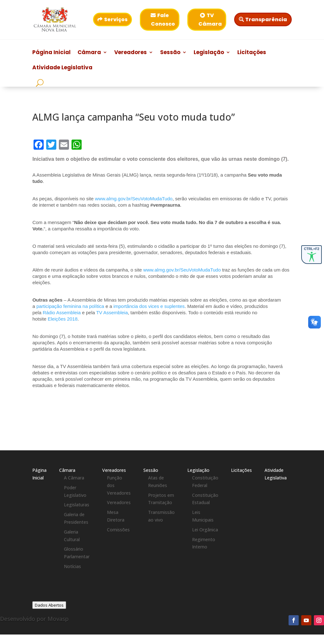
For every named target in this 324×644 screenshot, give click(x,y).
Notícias (72, 566)
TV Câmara (210, 20)
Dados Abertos (49, 605)
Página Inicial (51, 53)
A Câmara (74, 478)
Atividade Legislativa (62, 68)
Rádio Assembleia (62, 313)
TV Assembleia (112, 313)
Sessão (170, 53)
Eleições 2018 (63, 319)
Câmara (89, 53)
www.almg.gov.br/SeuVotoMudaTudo (134, 199)
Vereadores (131, 53)
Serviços (116, 19)
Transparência (266, 19)
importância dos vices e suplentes (149, 306)
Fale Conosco (163, 20)
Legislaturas (77, 505)
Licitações (252, 53)
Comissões (118, 530)
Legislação (209, 53)
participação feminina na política (70, 306)
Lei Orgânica (205, 530)
